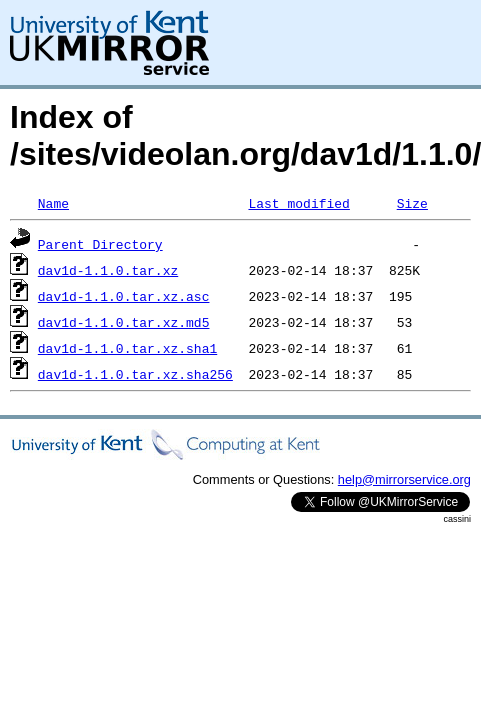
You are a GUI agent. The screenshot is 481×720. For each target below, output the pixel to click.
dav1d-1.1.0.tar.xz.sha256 (135, 374)
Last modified (298, 203)
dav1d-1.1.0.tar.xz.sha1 (127, 348)
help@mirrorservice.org (404, 479)
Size (412, 203)
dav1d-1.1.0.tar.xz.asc (124, 296)
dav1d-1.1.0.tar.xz (108, 270)
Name (53, 203)
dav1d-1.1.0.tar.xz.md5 (124, 322)
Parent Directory (100, 244)
